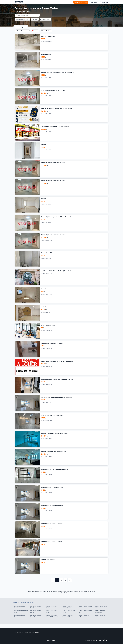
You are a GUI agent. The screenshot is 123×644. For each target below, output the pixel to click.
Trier (24, 27)
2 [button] (61, 583)
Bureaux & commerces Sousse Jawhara (100, 615)
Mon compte (104, 2)
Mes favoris (93, 2)
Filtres (18, 27)
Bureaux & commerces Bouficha (36, 610)
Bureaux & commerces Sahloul (84, 619)
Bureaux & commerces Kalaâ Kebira (100, 610)
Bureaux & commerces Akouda (20, 610)
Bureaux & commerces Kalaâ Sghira (20, 615)
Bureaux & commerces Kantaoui (100, 619)
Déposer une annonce (81, 2)
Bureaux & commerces (22, 19)
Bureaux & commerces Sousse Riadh (36, 619)
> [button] (70, 583)
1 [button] (57, 583)
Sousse (35, 19)
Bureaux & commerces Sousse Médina (20, 619)
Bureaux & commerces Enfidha (52, 610)
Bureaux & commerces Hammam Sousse (68, 610)
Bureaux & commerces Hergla (84, 610)
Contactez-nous (19, 632)
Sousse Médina (46, 19)
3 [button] (66, 583)
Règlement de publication (32, 632)
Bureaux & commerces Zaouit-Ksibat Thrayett (68, 619)
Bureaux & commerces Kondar (36, 615)
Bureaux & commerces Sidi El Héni (85, 615)
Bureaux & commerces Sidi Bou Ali (69, 615)
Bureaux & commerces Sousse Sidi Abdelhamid (52, 619)
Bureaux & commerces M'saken (52, 615)
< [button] (53, 583)
